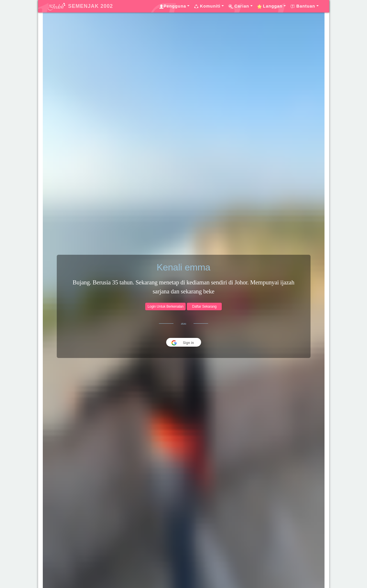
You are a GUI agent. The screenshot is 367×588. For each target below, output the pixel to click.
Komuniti (207, 6)
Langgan (270, 6)
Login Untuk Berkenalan (165, 307)
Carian (239, 6)
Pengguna (173, 6)
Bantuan (303, 6)
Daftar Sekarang (204, 307)
